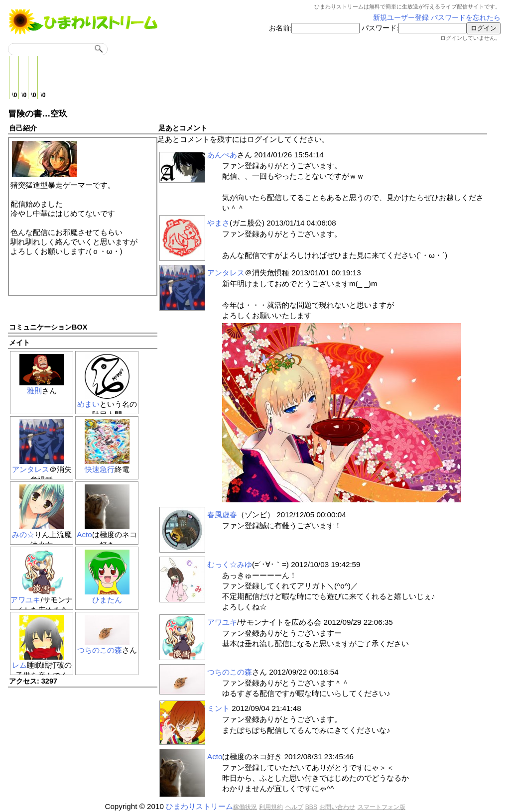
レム (19, 665)
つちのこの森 (100, 650)
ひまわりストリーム (199, 806)
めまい (88, 404)
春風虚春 (222, 515)
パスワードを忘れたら (466, 18)
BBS (311, 807)
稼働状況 (245, 807)
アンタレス (31, 469)
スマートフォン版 (382, 807)
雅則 (34, 391)
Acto (84, 534)
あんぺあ (222, 155)
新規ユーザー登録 (401, 18)
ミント (218, 708)
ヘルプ (294, 807)
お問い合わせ (337, 807)
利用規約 (271, 807)
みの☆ (23, 534)
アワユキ (25, 600)
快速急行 (100, 469)
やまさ (218, 223)
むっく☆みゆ (230, 564)
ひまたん (107, 600)
